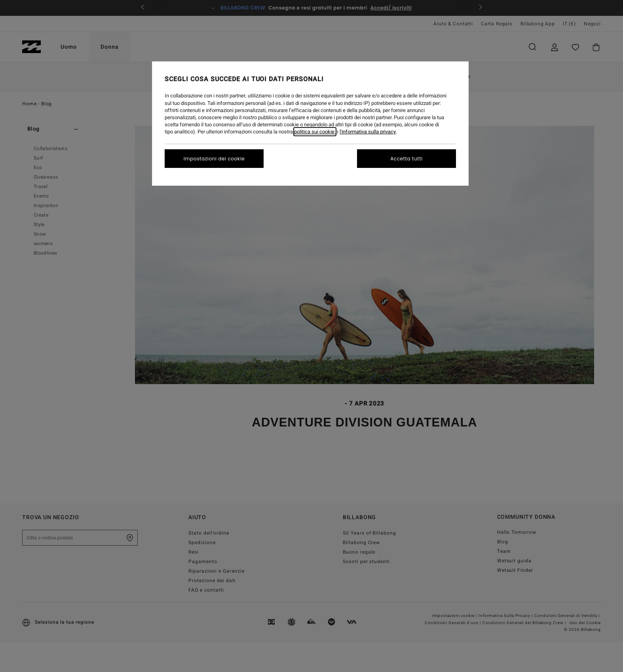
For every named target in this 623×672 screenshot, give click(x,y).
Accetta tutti (406, 159)
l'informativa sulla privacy (368, 132)
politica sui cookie (315, 132)
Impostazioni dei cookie (214, 159)
